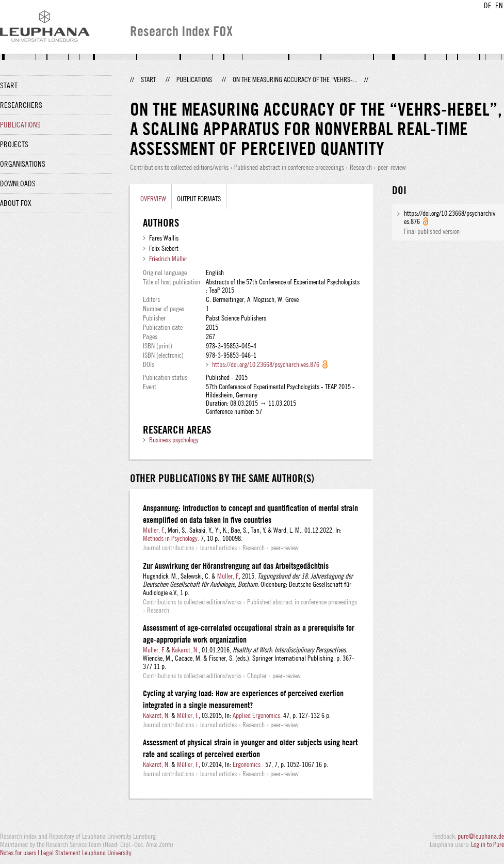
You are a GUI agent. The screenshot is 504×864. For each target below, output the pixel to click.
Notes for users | (20, 853)
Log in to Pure (487, 844)
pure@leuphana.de (481, 836)
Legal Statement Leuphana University (86, 853)
